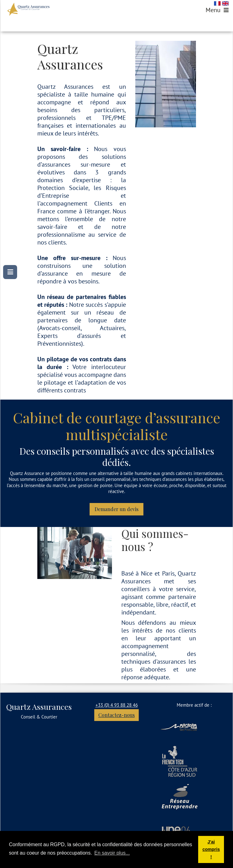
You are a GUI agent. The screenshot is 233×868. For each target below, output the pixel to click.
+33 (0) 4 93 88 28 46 (117, 705)
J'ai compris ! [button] (211, 849)
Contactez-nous (116, 715)
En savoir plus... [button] (112, 853)
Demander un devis (116, 509)
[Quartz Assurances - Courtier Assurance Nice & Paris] (28, 9)
